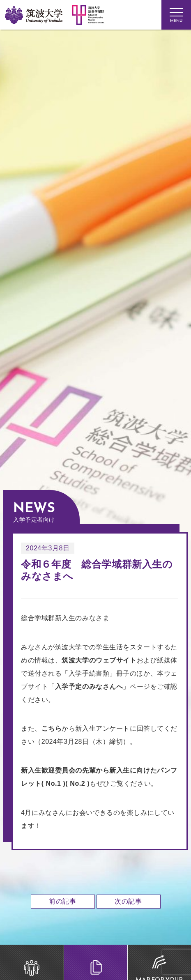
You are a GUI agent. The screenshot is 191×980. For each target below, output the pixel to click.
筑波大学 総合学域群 (58, 118)
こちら (52, 728)
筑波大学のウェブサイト (99, 660)
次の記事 (128, 901)
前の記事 (62, 901)
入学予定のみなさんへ (89, 687)
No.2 (77, 783)
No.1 (54, 783)
